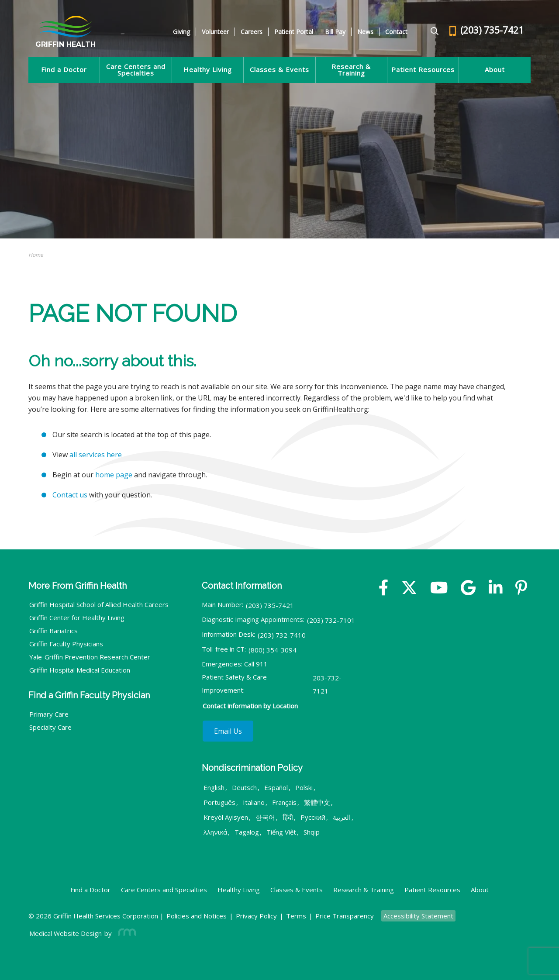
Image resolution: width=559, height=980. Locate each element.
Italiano (254, 802)
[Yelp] (521, 589)
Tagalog (247, 832)
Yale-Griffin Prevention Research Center (90, 657)
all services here (96, 455)
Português (219, 802)
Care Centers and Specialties (136, 70)
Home (36, 255)
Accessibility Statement (418, 916)
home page (114, 475)
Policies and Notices (197, 916)
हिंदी (288, 817)
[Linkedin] (496, 589)
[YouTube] (439, 589)
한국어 (265, 817)
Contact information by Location (250, 706)
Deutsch (244, 787)
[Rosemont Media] (125, 933)
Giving (181, 32)
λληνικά (215, 832)
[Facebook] (384, 589)
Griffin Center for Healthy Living (77, 618)
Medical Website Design (66, 933)
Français (284, 802)
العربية (342, 817)
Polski (304, 787)
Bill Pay (335, 32)
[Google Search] (431, 32)
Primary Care (49, 714)
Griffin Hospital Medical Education (80, 670)
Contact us (70, 495)
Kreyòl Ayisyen (226, 817)
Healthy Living (208, 70)
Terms (296, 916)
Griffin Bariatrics (53, 631)
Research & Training (351, 70)
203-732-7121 (327, 684)
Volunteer (215, 32)
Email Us (228, 731)
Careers (252, 32)
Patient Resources (423, 70)
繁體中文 (317, 802)
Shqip (312, 832)
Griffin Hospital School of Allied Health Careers (99, 604)
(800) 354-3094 (273, 650)
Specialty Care (50, 727)
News (365, 32)
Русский (313, 817)
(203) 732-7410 (282, 635)
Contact (396, 32)
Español (276, 787)
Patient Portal (294, 32)
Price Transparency (345, 916)
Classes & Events (279, 70)
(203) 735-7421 (270, 605)
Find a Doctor (64, 70)
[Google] (468, 589)
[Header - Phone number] (487, 32)
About (495, 70)
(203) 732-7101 (331, 620)
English (214, 787)
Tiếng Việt (281, 832)
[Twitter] (409, 589)
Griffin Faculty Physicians (66, 644)
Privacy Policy (256, 916)
